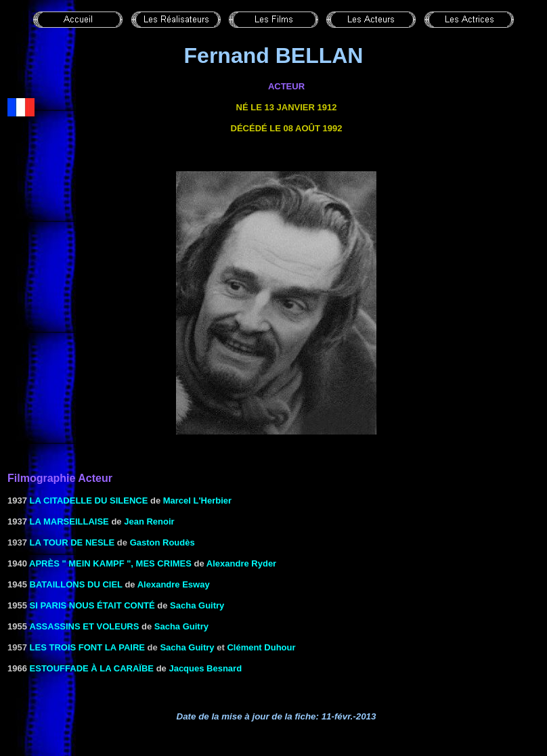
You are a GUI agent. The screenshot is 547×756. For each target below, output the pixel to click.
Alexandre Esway (174, 584)
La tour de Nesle (72, 542)
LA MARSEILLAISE (69, 521)
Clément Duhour (261, 647)
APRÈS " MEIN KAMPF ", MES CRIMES (110, 563)
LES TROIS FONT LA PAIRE (87, 647)
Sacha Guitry (197, 605)
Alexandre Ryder (241, 563)
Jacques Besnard (205, 668)
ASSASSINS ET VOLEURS (85, 626)
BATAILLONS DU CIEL (76, 584)
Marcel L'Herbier (197, 501)
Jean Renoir (149, 521)
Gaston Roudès (162, 542)
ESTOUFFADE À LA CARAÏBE (92, 668)
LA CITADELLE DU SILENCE (89, 501)
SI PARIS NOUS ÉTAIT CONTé (92, 605)
